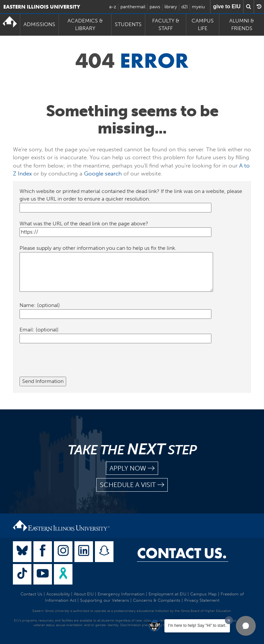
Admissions (39, 24)
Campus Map (203, 594)
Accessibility (58, 594)
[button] (246, 626)
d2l (184, 7)
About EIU (84, 594)
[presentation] (70, 364)
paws (155, 7)
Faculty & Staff (166, 24)
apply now (132, 468)
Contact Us (31, 594)
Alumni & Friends (242, 24)
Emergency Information (121, 594)
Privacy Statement (202, 600)
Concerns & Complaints (157, 600)
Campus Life (203, 24)
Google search (103, 173)
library (171, 7)
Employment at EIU (167, 594)
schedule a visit (132, 485)
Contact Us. (182, 553)
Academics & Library (85, 24)
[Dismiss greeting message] (229, 620)
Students (128, 24)
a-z (113, 7)
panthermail (133, 7)
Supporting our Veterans (105, 600)
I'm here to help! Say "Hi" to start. (197, 625)
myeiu (198, 7)
